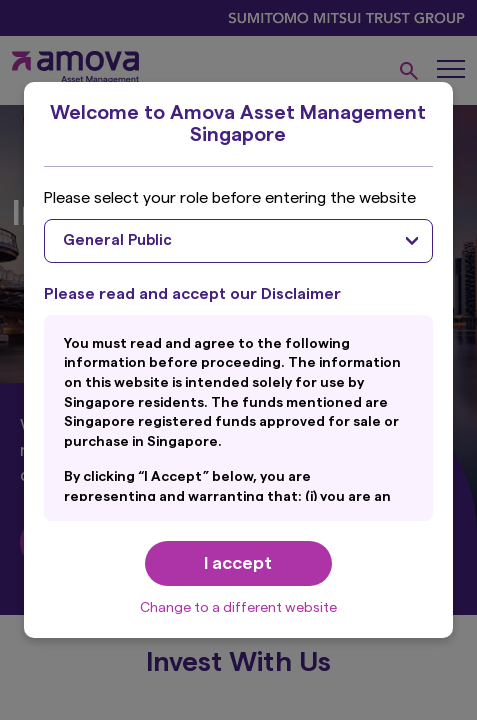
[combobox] (238, 241)
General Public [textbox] (117, 240)
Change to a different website (238, 608)
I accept (238, 563)
